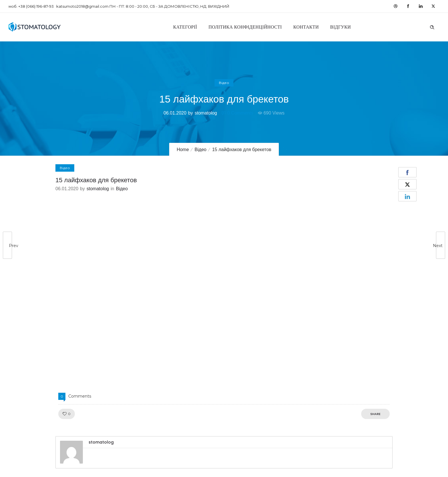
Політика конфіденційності (245, 27)
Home (183, 150)
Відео (200, 150)
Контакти (306, 27)
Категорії (185, 27)
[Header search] (432, 27)
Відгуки (341, 27)
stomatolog (206, 113)
